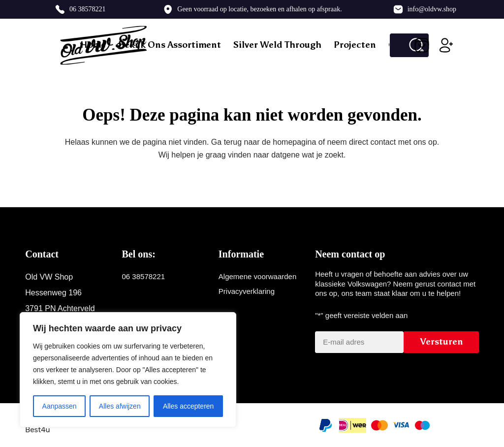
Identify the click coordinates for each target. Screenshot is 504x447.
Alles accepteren (189, 406)
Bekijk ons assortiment (170, 45)
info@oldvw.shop (432, 9)
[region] (128, 370)
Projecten (355, 45)
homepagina (294, 142)
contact (383, 142)
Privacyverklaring (247, 291)
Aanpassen (60, 406)
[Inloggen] (446, 45)
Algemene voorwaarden (257, 276)
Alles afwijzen (120, 406)
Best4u (37, 430)
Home (93, 45)
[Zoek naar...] (397, 45)
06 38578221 (88, 9)
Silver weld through (277, 45)
